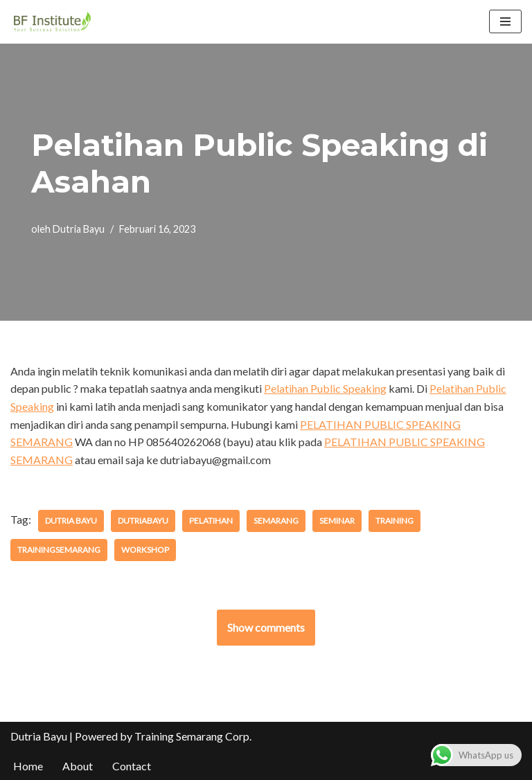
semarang (276, 521)
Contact (132, 766)
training (394, 521)
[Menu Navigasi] (505, 21)
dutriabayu (143, 521)
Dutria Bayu (79, 229)
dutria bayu (71, 521)
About (78, 766)
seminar (337, 521)
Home (28, 766)
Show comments (266, 627)
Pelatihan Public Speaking (325, 388)
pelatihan (211, 521)
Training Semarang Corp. (193, 736)
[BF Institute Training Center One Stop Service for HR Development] (52, 22)
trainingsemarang (59, 550)
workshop (145, 550)
